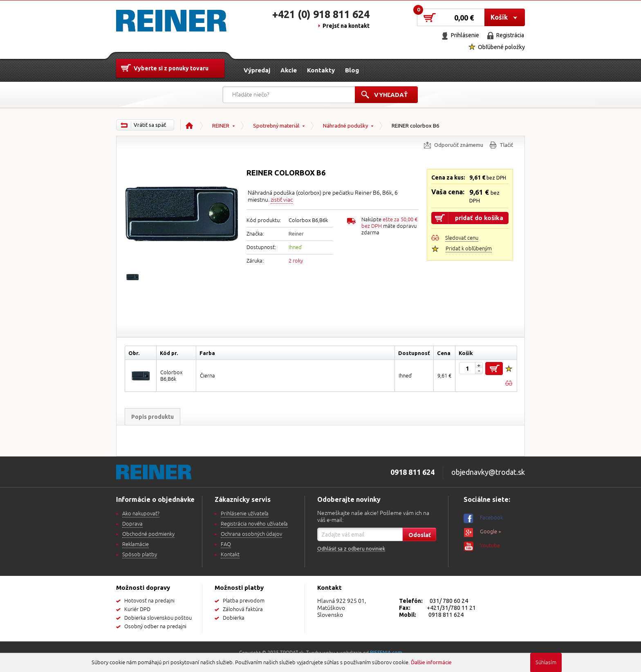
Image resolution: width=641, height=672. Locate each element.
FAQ (226, 544)
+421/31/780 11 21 (451, 608)
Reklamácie (136, 544)
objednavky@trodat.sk (488, 472)
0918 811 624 (446, 615)
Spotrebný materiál (276, 126)
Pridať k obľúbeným (469, 249)
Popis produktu (152, 417)
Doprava (132, 524)
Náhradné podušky (345, 126)
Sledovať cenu (462, 238)
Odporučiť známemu (459, 145)
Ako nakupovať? (141, 514)
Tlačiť (506, 145)
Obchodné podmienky (148, 534)
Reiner (296, 234)
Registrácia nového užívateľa (254, 524)
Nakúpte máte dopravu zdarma (389, 226)
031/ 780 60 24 (449, 601)
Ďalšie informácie (431, 662)
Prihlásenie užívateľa (245, 514)
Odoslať (420, 535)
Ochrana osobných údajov (251, 534)
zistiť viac (282, 200)
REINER (221, 126)
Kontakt (230, 555)
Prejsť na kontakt (346, 26)
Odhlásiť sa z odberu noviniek (351, 549)
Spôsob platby (140, 555)
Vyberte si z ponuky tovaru (171, 68)
